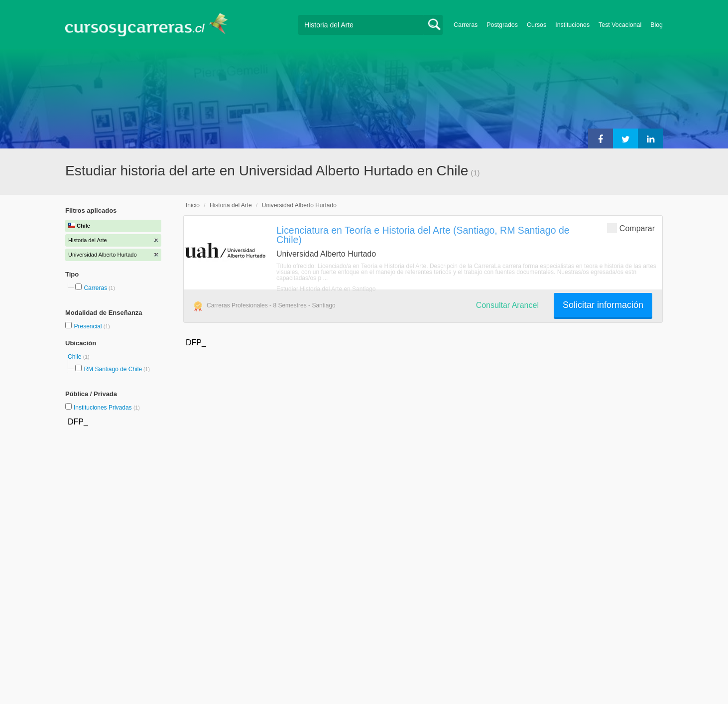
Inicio (193, 205)
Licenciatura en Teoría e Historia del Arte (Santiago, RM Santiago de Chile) (423, 235)
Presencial (88, 326)
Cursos (537, 25)
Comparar (631, 228)
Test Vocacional (620, 25)
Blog (657, 25)
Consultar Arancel (507, 305)
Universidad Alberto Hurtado (299, 205)
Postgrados (502, 25)
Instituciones (572, 25)
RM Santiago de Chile (113, 369)
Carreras (466, 25)
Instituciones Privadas (107, 408)
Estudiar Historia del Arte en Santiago (326, 289)
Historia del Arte (231, 205)
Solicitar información (603, 305)
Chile (75, 357)
